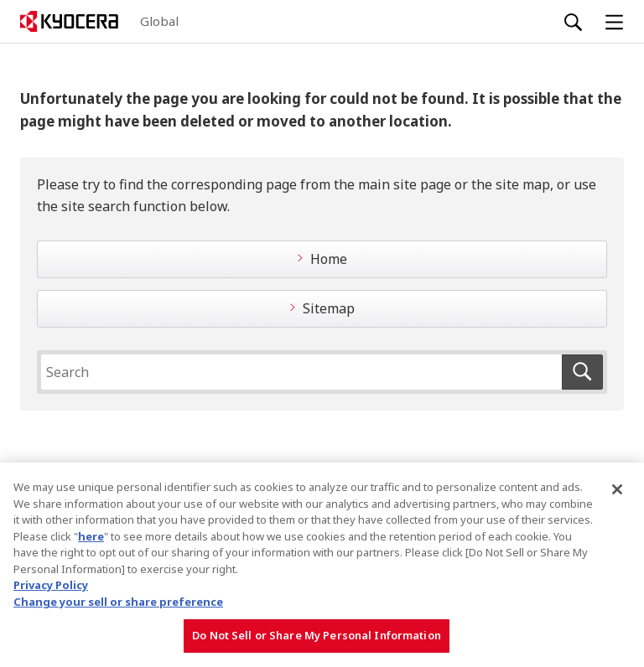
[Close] (617, 489)
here (91, 536)
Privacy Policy (51, 585)
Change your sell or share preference (118, 602)
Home (329, 259)
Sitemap (329, 308)
